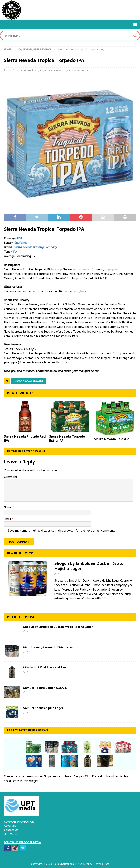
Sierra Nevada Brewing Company (36, 247)
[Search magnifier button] (135, 36)
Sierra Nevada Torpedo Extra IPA (67, 438)
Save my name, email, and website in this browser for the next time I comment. (61, 531)
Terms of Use (102, 864)
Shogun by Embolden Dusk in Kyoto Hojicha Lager (89, 566)
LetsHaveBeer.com (65, 864)
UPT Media (11, 834)
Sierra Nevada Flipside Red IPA (25, 438)
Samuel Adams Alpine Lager (43, 708)
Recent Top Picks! (20, 617)
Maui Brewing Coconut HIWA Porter (48, 647)
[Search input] (68, 36)
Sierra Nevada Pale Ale (112, 439)
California (21, 243)
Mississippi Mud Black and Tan (45, 667)
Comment (11, 477)
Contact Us (11, 830)
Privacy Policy (85, 864)
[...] (103, 599)
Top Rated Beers (74, 71)
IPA (15, 252)
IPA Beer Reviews (51, 71)
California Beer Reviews (23, 71)
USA (20, 238)
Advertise (10, 826)
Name (8, 507)
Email (8, 519)
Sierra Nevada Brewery (29, 381)
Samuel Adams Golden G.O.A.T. (45, 688)
